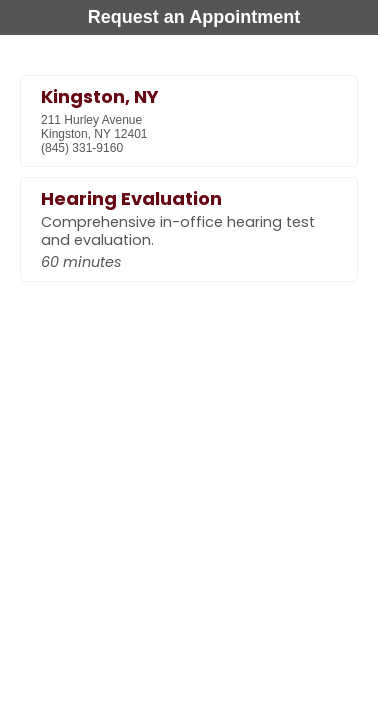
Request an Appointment (194, 17)
